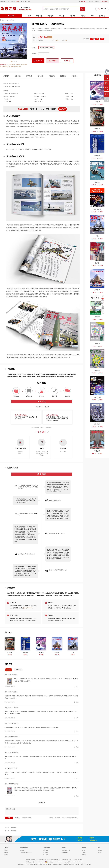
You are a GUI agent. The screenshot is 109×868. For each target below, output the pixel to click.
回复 (76, 686)
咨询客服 (67, 61)
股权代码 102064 (28, 608)
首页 (29, 16)
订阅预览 (29, 76)
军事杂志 (18, 86)
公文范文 (100, 850)
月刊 (7, 20)
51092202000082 (58, 862)
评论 (9, 818)
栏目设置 (18, 76)
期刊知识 (100, 852)
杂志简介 (6, 76)
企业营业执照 (65, 852)
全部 (9, 670)
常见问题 (46, 855)
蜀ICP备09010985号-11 (38, 862)
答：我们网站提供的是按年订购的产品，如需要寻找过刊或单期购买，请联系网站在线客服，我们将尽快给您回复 (25, 501)
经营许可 (91, 2)
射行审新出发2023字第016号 (35, 864)
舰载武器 (11, 828)
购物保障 (63, 76)
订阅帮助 (52, 76)
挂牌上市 (6, 852)
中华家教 (11, 831)
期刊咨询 (84, 850)
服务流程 (46, 850)
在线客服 (22, 850)
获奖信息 (6, 850)
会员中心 (102, 16)
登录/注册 (83, 2)
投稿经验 (73, 16)
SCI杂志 (62, 16)
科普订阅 (51, 16)
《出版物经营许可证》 (41, 860)
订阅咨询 (84, 852)
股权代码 (16, 2)
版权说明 (6, 855)
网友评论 (75, 76)
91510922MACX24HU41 (77, 862)
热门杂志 (40, 76)
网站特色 (46, 852)
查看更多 (41, 803)
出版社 (83, 16)
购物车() (106, 2)
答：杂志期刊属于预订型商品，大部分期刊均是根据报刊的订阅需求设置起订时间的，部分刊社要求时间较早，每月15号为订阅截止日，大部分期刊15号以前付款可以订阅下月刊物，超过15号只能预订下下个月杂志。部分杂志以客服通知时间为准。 (58, 487)
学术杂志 (39, 16)
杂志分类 (11, 16)
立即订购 (38, 61)
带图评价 (18, 670)
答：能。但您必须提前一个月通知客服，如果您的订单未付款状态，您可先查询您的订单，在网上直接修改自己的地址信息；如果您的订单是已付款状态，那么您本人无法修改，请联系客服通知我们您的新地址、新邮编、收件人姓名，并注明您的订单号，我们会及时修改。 (58, 514)
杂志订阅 (97, 2)
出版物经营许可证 (66, 850)
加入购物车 (53, 61)
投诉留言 (84, 855)
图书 (92, 16)
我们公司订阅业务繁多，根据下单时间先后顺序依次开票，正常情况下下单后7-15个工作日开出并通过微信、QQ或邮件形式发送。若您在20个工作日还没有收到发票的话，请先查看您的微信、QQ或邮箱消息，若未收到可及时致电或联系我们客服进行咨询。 (25, 571)
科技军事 (12, 86)
